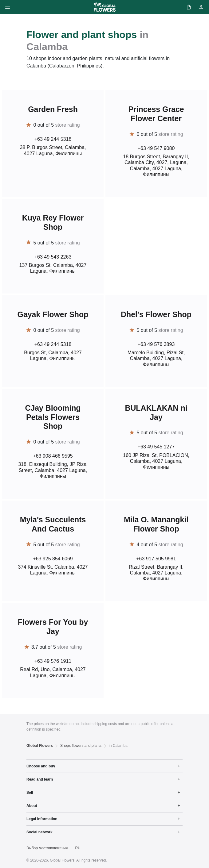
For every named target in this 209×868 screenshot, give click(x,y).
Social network (39, 832)
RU (78, 848)
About (32, 806)
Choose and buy (41, 766)
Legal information (42, 819)
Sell (30, 793)
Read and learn (40, 779)
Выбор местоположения (47, 848)
